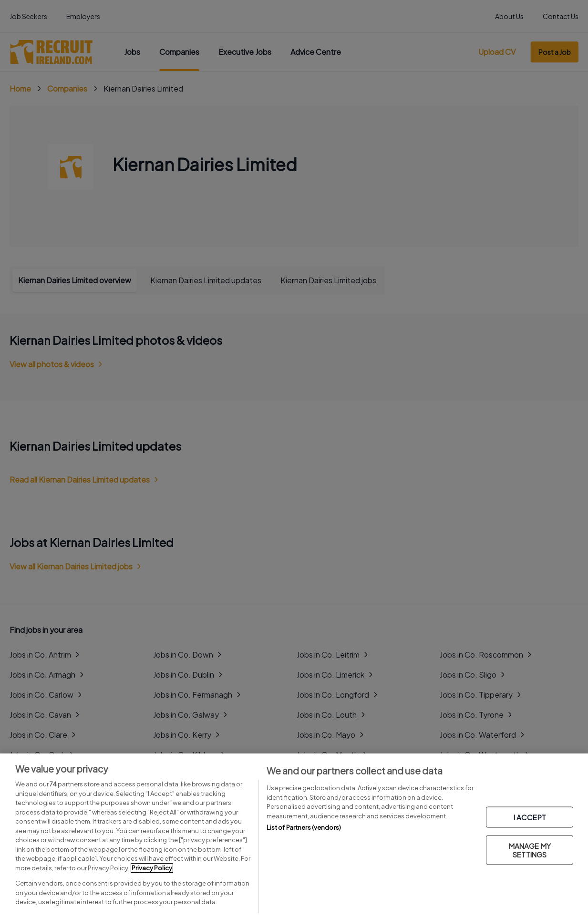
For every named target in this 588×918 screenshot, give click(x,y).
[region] (294, 836)
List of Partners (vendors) (304, 827)
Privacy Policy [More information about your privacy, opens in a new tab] (152, 868)
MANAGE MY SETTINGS (530, 850)
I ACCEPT (530, 817)
